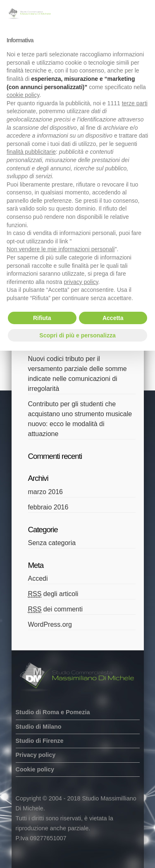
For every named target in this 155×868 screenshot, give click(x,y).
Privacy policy (36, 755)
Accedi (38, 578)
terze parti (135, 103)
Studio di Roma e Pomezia (53, 712)
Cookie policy (35, 769)
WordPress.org (50, 624)
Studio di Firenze (40, 741)
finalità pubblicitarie (31, 152)
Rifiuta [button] (42, 318)
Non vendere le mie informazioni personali (61, 249)
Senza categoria (52, 543)
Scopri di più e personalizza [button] (77, 335)
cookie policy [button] (23, 95)
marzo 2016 (46, 492)
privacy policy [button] (81, 282)
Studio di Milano (39, 727)
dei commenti (56, 609)
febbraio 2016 (48, 507)
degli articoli (53, 594)
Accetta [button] (113, 318)
